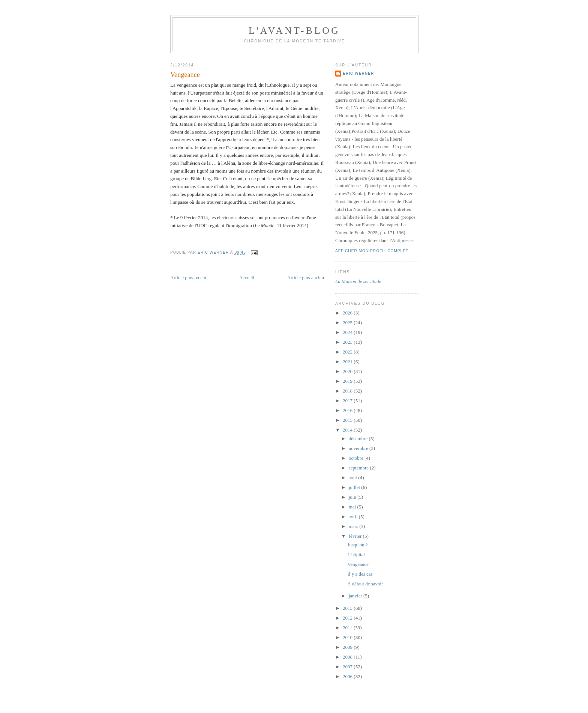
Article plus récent (188, 278)
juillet (355, 487)
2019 (348, 381)
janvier (356, 596)
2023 (348, 342)
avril (354, 517)
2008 (348, 657)
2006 (348, 676)
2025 (348, 323)
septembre (359, 468)
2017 (348, 401)
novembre (359, 448)
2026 (348, 313)
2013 (348, 608)
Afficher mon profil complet (372, 251)
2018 (348, 391)
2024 (348, 332)
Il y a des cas (360, 574)
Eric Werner (358, 73)
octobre (357, 458)
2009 (348, 647)
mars (354, 526)
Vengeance (358, 564)
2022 (348, 352)
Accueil (247, 278)
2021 (348, 362)
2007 (348, 667)
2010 (348, 637)
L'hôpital (356, 554)
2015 (348, 420)
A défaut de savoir (365, 584)
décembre (359, 438)
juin (353, 497)
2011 (348, 628)
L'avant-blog (294, 31)
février (356, 536)
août (354, 478)
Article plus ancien (306, 278)
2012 (348, 618)
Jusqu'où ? (357, 545)
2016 (348, 410)
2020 (348, 371)
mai (353, 507)
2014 (348, 430)
